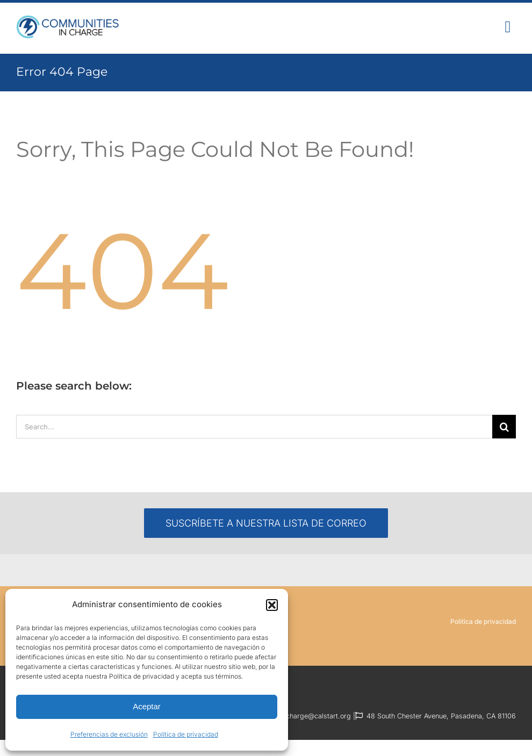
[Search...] (254, 427)
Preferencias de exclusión (109, 734)
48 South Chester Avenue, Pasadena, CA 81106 (441, 716)
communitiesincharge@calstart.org (296, 716)
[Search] (504, 427)
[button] (272, 605)
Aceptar (147, 706)
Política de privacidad (186, 734)
